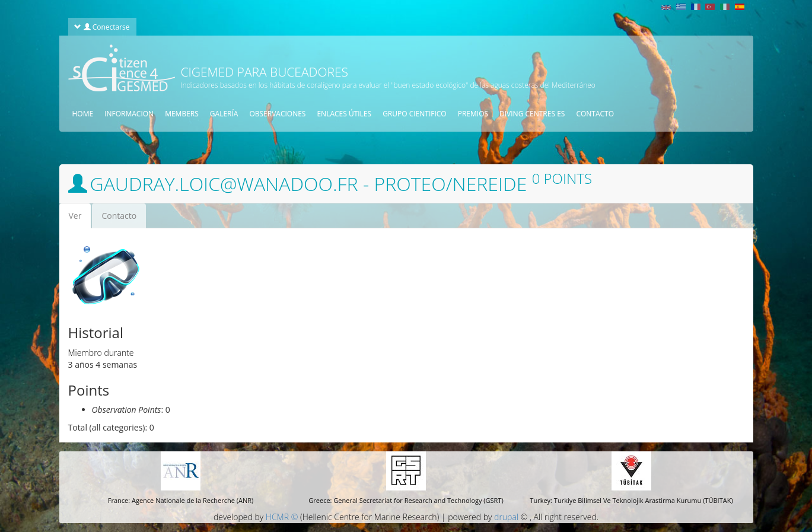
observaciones (277, 114)
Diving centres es (532, 114)
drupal (506, 517)
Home (83, 114)
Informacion (129, 114)
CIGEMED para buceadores (265, 72)
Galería (224, 114)
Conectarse (102, 27)
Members (182, 114)
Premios (473, 114)
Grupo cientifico (415, 114)
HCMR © (282, 517)
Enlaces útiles (344, 114)
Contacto (119, 216)
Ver (80, 219)
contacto (595, 114)
